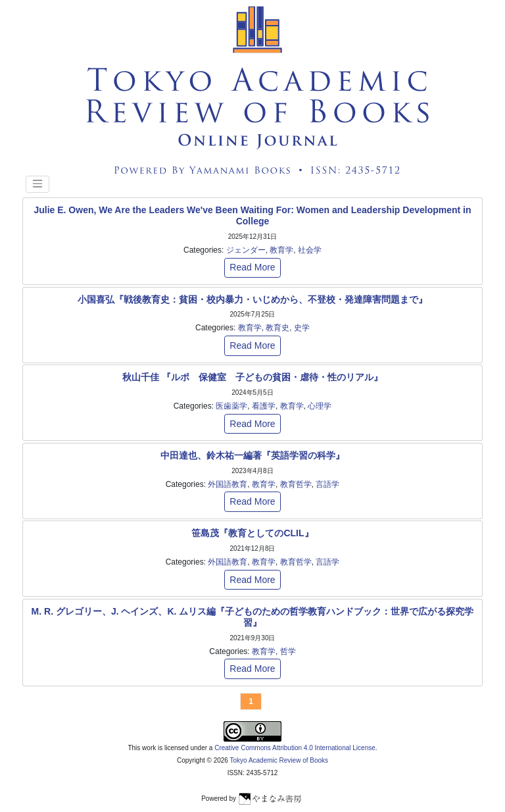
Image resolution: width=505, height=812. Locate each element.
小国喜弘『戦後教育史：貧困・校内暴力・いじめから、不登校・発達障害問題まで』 (252, 299)
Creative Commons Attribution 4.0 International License (295, 748)
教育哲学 (296, 484)
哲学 (288, 651)
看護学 (264, 406)
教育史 (277, 328)
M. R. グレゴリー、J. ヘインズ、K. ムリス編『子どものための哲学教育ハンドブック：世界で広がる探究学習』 (253, 617)
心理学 (320, 406)
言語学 (327, 484)
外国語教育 (228, 484)
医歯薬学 (231, 406)
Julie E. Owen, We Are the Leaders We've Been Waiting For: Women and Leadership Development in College (252, 216)
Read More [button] (252, 267)
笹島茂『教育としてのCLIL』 (252, 533)
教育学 (281, 250)
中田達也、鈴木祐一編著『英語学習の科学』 (252, 455)
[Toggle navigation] (37, 184)
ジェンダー (246, 250)
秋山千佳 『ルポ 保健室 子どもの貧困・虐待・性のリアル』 (252, 377)
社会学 (310, 250)
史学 (302, 328)
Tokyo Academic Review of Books (279, 760)
